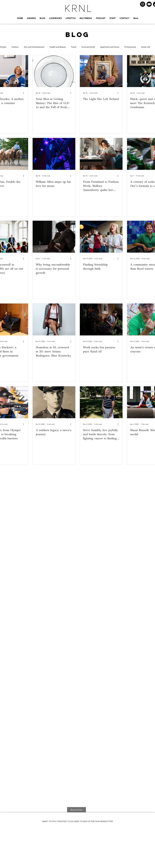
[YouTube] (149, 4)
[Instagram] (143, 4)
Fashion (15, 47)
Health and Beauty (58, 47)
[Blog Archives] (77, 810)
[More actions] (25, 93)
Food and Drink (88, 47)
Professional (130, 47)
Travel (74, 47)
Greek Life (146, 47)
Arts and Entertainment (34, 47)
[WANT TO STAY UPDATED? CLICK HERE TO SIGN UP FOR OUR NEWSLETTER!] (78, 821)
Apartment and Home (110, 47)
